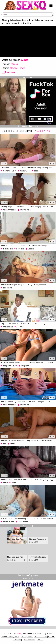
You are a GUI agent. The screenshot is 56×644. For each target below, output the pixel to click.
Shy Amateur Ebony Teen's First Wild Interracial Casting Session (27, 323)
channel (30, 131)
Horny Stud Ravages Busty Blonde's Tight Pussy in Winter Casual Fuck (28, 284)
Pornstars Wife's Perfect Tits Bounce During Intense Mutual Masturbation (28, 362)
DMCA (23, 637)
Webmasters (29, 640)
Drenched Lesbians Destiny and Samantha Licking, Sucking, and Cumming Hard (28, 167)
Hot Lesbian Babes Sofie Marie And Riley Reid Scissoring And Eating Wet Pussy (28, 245)
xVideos (24, 60)
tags (48, 131)
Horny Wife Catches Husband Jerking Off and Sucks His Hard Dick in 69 (28, 440)
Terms (30, 637)
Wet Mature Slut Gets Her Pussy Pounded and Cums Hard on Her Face (28, 518)
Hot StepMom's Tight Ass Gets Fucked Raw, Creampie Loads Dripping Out (28, 401)
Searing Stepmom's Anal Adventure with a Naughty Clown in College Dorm (28, 206)
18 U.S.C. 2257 (40, 637)
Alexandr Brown (17, 68)
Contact (40, 640)
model (40, 131)
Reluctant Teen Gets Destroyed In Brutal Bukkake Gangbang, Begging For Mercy (28, 479)
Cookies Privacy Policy (10, 637)
